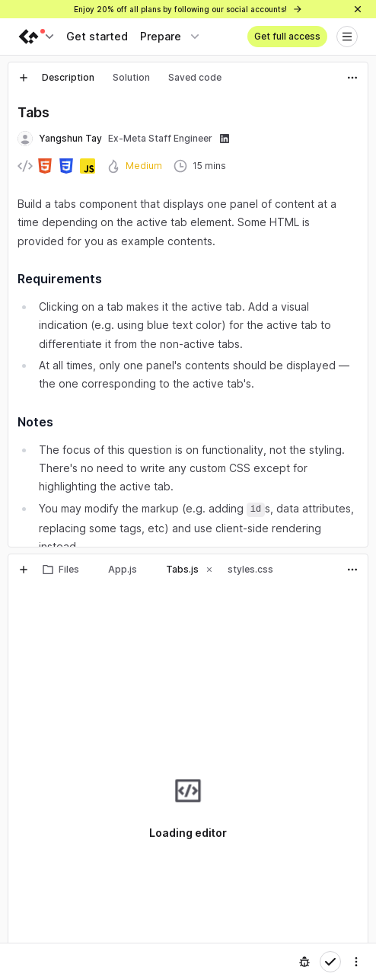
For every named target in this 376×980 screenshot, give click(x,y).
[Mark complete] (330, 962)
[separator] (188, 551)
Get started (97, 36)
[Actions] (352, 78)
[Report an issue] (304, 962)
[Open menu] (347, 37)
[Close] (358, 9)
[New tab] (24, 78)
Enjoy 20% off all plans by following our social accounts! (188, 9)
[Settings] (356, 962)
